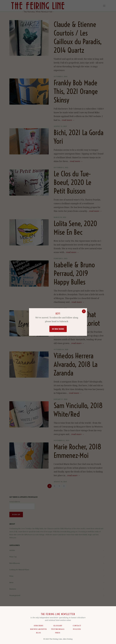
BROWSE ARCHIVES (38, 628)
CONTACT (77, 624)
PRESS (58, 631)
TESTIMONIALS (58, 628)
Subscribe (58, 329)
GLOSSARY (58, 624)
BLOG (38, 631)
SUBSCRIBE (39, 624)
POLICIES (77, 628)
